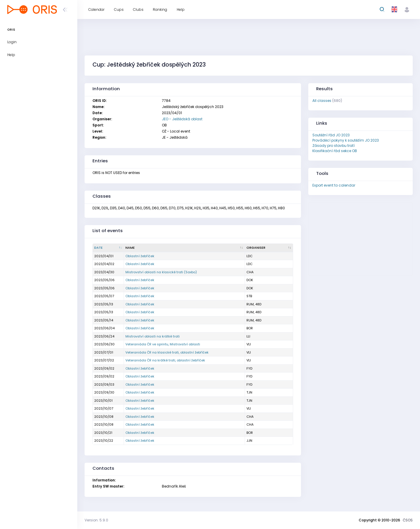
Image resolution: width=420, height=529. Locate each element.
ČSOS (408, 520)
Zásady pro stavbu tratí (334, 146)
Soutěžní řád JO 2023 (331, 135)
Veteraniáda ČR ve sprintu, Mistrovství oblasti (163, 344)
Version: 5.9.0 (96, 520)
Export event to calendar (334, 185)
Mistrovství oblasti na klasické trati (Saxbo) (161, 272)
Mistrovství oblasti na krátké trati (153, 336)
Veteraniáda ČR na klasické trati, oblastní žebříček (167, 352)
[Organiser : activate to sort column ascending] (269, 248)
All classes (322, 101)
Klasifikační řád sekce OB (335, 151)
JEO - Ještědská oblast (182, 119)
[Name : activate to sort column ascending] (184, 248)
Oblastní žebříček (140, 256)
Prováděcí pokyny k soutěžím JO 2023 (346, 140)
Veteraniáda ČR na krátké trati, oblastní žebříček (165, 360)
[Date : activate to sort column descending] (108, 248)
